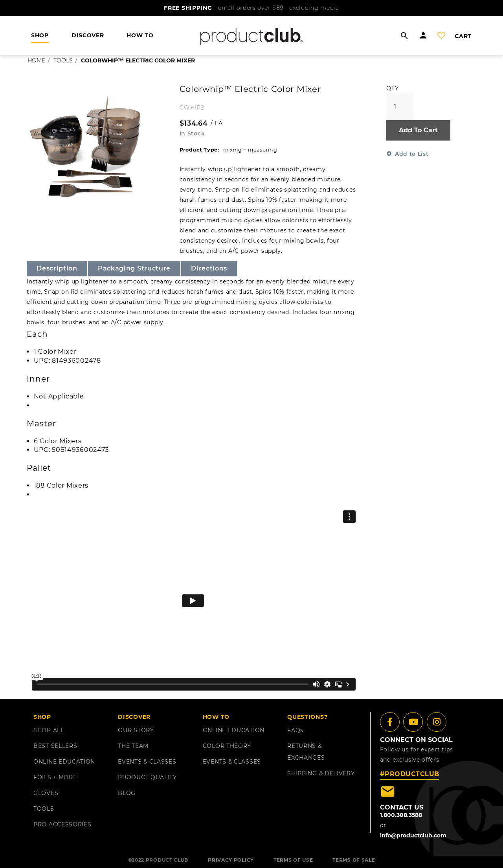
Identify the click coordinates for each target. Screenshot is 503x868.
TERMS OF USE (293, 860)
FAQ (295, 730)
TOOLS (44, 809)
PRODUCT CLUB (167, 860)
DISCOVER (88, 35)
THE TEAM (133, 746)
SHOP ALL (49, 730)
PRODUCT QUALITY (147, 777)
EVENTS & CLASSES (147, 762)
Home (36, 60)
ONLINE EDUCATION (64, 762)
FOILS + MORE (55, 777)
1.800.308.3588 (401, 815)
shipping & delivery (321, 773)
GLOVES (46, 793)
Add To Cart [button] (418, 130)
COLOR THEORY (227, 746)
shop (40, 35)
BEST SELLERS (55, 746)
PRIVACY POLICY (231, 860)
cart (463, 36)
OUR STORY (136, 730)
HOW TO (140, 35)
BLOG (127, 793)
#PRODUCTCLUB (410, 774)
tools (63, 60)
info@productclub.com (413, 835)
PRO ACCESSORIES (62, 824)
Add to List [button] (412, 154)
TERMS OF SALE (354, 860)
